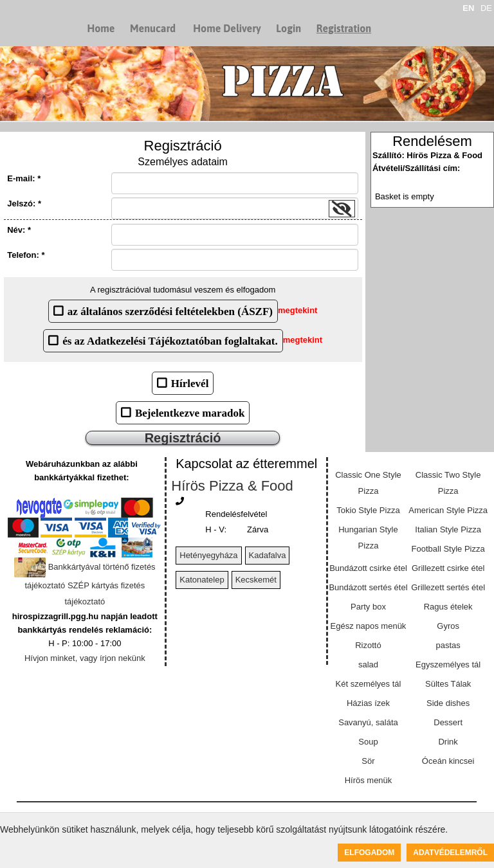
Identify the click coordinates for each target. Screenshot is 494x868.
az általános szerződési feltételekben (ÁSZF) (170, 311)
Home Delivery (227, 28)
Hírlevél (190, 383)
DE (486, 8)
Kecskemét (256, 580)
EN (468, 8)
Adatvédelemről (450, 853)
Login (288, 28)
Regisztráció (183, 438)
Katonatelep (202, 580)
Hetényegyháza (208, 555)
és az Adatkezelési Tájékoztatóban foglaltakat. (170, 340)
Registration (344, 28)
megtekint (297, 311)
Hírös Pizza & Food (232, 486)
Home (101, 28)
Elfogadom (369, 853)
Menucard (153, 28)
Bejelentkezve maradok (190, 412)
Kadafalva (268, 555)
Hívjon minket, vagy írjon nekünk (85, 658)
